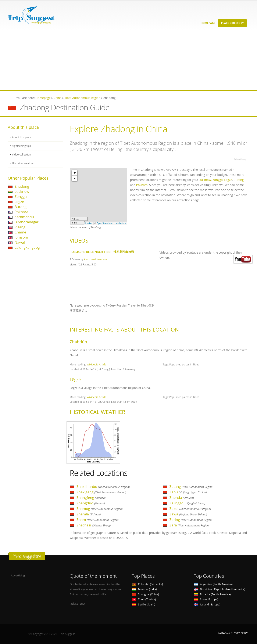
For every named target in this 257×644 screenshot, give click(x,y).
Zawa (188, 514)
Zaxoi (190, 509)
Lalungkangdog (27, 247)
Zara (190, 525)
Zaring (191, 520)
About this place (22, 137)
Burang (21, 207)
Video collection (22, 155)
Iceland (207, 604)
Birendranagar (27, 222)
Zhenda (182, 498)
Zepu (188, 492)
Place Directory (232, 23)
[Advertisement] (127, 60)
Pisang (20, 227)
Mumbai (144, 589)
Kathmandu (24, 217)
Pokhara (22, 212)
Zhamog (99, 509)
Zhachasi (94, 525)
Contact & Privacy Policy (233, 633)
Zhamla (89, 514)
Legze (19, 202)
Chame (20, 232)
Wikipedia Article (97, 364)
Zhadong (22, 186)
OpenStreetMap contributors (111, 223)
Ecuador (212, 594)
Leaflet (89, 223)
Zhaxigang (101, 492)
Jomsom (21, 237)
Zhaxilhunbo (103, 486)
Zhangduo (91, 503)
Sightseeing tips (22, 146)
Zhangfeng (91, 498)
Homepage (208, 23)
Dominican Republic (219, 589)
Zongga (21, 196)
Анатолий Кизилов (95, 259)
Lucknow (22, 191)
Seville (143, 604)
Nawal (20, 242)
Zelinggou (187, 503)
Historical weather (23, 163)
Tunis (144, 599)
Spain (206, 599)
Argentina (213, 584)
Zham (97, 520)
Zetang (191, 486)
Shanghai (145, 594)
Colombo (147, 584)
